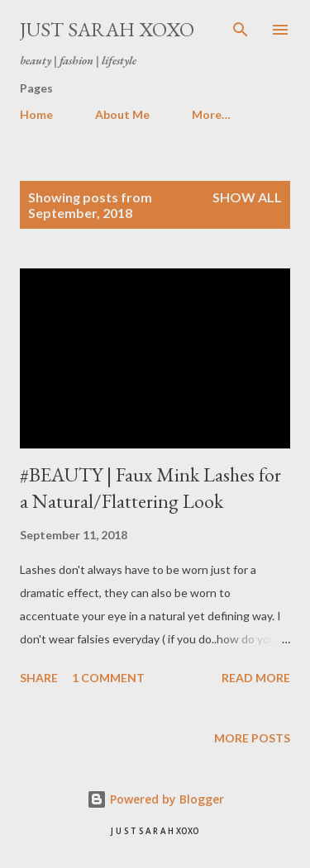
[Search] (241, 30)
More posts (252, 738)
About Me (122, 114)
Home (36, 114)
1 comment (108, 678)
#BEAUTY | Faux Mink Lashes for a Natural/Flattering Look (150, 488)
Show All (247, 197)
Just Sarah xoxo (107, 29)
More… (211, 114)
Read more (256, 678)
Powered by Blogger (155, 799)
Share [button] (39, 678)
